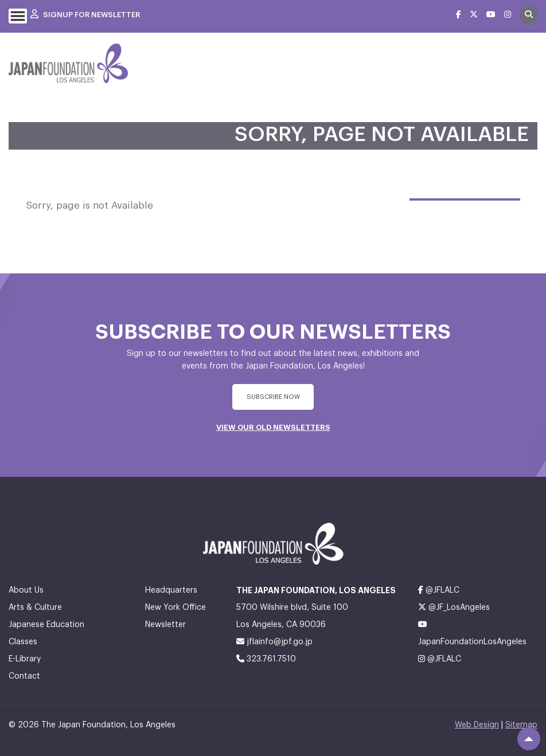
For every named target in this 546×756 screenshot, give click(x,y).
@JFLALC (439, 590)
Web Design (477, 725)
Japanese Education (46, 625)
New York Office (175, 608)
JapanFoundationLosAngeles (472, 633)
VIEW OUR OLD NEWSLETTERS (273, 427)
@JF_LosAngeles (454, 607)
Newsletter (165, 625)
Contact (24, 676)
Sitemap (521, 725)
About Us (26, 590)
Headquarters (171, 590)
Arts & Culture (35, 608)
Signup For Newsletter (85, 15)
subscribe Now (273, 397)
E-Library (25, 659)
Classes (23, 642)
